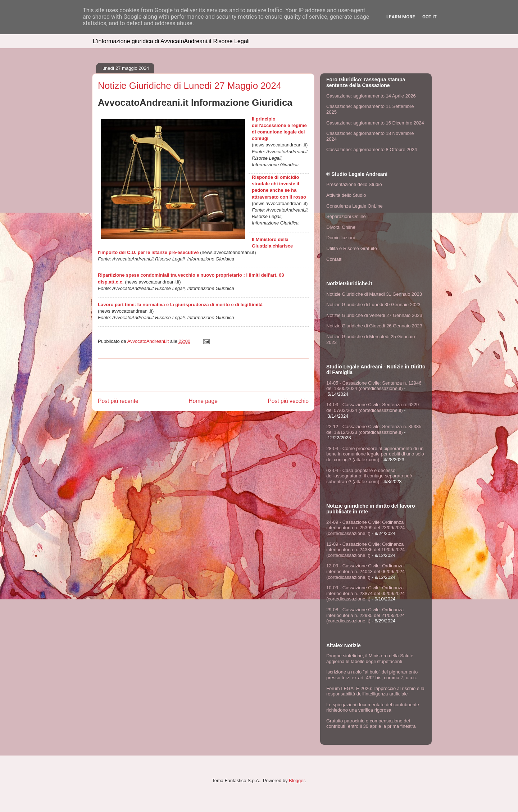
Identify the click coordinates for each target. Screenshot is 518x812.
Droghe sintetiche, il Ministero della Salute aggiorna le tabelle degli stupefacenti (370, 659)
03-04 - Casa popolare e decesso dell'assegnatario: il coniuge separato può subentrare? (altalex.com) (369, 476)
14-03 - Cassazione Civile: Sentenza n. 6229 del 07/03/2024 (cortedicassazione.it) (372, 407)
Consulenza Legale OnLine (355, 206)
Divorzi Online (341, 227)
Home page (203, 401)
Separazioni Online (346, 216)
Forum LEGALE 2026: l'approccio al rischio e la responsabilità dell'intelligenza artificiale (375, 691)
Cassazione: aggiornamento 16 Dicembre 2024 (375, 123)
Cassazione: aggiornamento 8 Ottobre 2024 (372, 149)
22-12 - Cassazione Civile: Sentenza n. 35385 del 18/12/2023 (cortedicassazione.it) (374, 429)
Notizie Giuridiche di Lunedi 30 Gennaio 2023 (373, 305)
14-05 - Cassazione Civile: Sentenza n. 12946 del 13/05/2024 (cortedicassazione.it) (374, 386)
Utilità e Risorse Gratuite (352, 248)
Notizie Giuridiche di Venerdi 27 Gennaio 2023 (374, 315)
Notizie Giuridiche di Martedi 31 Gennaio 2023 (374, 294)
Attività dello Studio (346, 195)
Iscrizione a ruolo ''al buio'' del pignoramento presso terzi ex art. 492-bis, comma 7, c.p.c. (372, 675)
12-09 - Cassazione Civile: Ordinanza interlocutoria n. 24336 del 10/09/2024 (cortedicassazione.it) (365, 550)
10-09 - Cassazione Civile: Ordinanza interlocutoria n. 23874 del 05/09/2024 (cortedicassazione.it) (365, 593)
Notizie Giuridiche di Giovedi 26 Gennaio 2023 (374, 326)
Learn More (401, 17)
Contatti (334, 259)
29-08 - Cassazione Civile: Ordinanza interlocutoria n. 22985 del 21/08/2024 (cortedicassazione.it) (365, 615)
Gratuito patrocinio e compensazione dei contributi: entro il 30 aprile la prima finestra (371, 724)
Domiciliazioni (340, 238)
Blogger (297, 781)
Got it (430, 17)
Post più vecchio (288, 401)
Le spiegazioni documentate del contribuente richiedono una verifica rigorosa (373, 707)
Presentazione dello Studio (354, 184)
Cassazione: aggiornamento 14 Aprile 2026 (371, 96)
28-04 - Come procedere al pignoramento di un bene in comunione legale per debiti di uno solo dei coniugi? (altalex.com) (375, 454)
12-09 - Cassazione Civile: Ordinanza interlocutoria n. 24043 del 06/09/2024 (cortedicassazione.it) (365, 571)
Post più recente (118, 401)
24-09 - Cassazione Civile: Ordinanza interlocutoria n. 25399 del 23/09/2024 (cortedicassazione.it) (365, 528)
